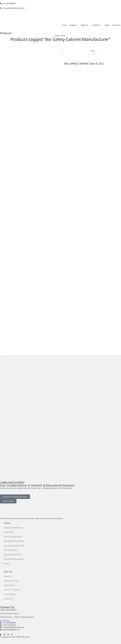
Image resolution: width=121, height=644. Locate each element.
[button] (15, 497)
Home (57, 36)
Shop (63, 36)
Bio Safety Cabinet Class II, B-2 (84, 63)
